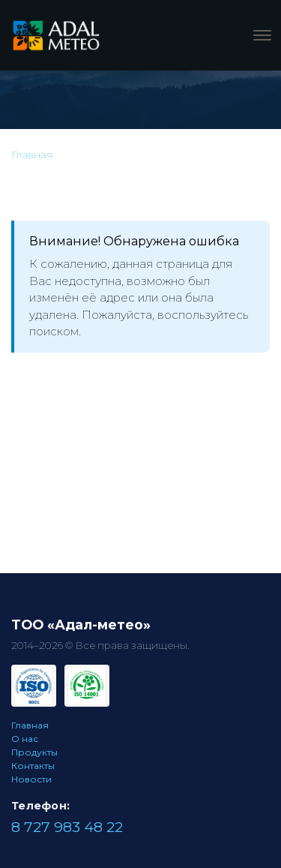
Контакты (33, 766)
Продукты (34, 752)
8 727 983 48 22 (67, 827)
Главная (30, 725)
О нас (25, 739)
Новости (31, 779)
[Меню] (262, 35)
